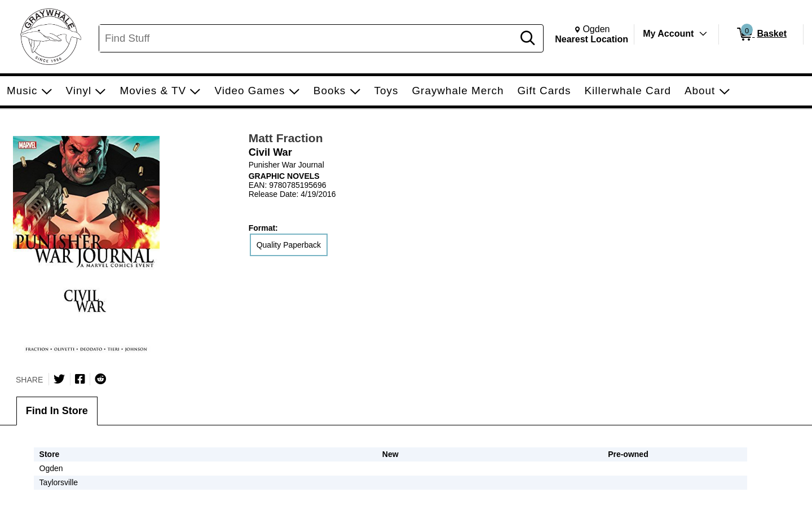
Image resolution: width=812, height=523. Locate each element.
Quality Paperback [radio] (289, 245)
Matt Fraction (286, 138)
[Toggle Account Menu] (703, 34)
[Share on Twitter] (59, 379)
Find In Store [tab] (57, 411)
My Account (668, 34)
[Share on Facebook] (80, 379)
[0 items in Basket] (761, 34)
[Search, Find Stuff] (308, 38)
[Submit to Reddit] (100, 379)
